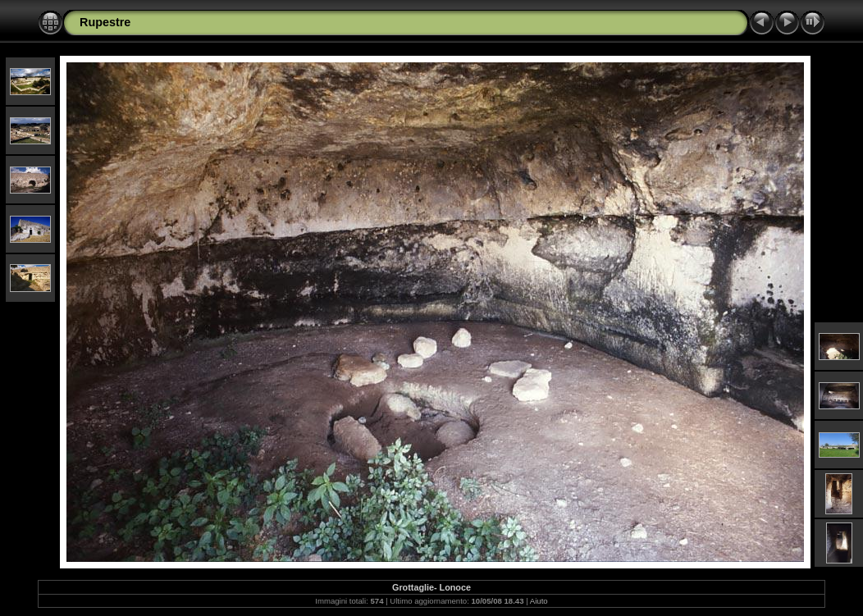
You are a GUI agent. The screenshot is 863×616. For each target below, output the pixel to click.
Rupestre (105, 22)
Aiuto (539, 601)
